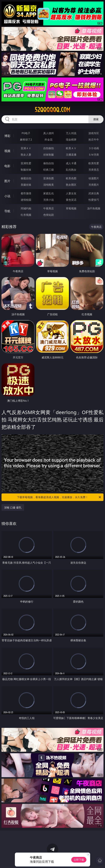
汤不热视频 (94, 208)
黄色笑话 (71, 200)
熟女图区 (71, 185)
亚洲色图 (49, 178)
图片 (7, 181)
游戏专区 (94, 133)
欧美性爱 (94, 163)
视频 (7, 151)
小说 (7, 196)
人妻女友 (71, 193)
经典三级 (49, 170)
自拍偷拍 (49, 148)
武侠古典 (94, 193)
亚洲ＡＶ (26, 148)
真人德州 (49, 133)
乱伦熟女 (71, 170)
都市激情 (26, 193)
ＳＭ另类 (94, 155)
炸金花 (49, 139)
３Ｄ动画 (94, 148)
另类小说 (49, 200)
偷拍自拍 (49, 163)
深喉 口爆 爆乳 (13, 507)
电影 (7, 166)
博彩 (7, 136)
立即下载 (79, 860)
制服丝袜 (26, 170)
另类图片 (94, 185)
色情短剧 (49, 215)
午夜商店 (49, 208)
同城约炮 (26, 208)
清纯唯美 (49, 185)
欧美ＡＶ (71, 148)
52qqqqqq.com (52, 110)
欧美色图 (71, 178)
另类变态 (94, 170)
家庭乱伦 (49, 193)
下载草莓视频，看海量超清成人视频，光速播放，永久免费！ (59, 497)
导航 (7, 211)
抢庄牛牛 (94, 139)
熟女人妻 (26, 155)
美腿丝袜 (26, 185)
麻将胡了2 (26, 139)
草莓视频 (71, 208)
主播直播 (71, 155)
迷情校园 (26, 200)
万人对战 (71, 133)
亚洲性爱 (26, 163)
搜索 (96, 119)
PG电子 (26, 133)
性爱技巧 (94, 200)
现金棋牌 (71, 139)
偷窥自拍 (26, 178)
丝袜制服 (49, 155)
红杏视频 (26, 215)
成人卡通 (71, 163)
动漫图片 (94, 178)
